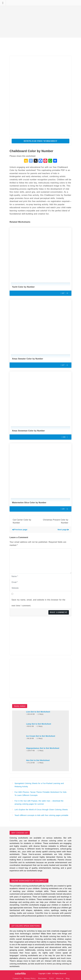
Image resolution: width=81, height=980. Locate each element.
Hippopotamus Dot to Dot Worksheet (43, 748)
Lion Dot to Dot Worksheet (38, 712)
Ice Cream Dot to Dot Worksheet (41, 736)
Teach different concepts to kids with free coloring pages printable (41, 815)
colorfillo (20, 974)
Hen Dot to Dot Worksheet (38, 760)
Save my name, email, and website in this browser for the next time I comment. (38, 603)
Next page (62, 530)
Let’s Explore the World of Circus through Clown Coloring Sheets (41, 810)
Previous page (21, 530)
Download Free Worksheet (41, 141)
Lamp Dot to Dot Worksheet (39, 724)
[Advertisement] (40, 19)
